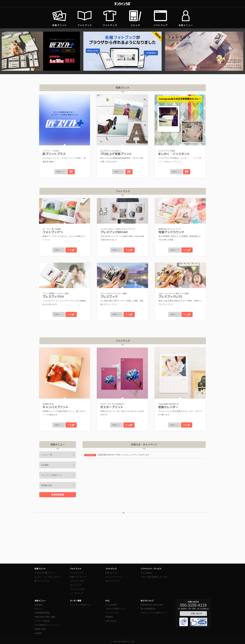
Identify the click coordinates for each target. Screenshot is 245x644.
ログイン (38, 609)
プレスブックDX (77, 581)
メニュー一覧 (47, 455)
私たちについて (147, 601)
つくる (72, 250)
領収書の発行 (47, 485)
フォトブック (76, 569)
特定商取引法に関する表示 (152, 605)
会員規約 (38, 633)
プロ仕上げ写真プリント (45, 573)
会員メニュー (40, 601)
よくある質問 (111, 605)
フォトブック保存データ (51, 475)
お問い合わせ (111, 621)
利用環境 (109, 617)
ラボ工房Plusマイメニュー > (47, 625)
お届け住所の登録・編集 (45, 617)
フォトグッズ (111, 569)
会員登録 (38, 605)
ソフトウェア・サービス (151, 569)
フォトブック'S (112, 613)
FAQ (107, 601)
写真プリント (40, 569)
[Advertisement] (122, 540)
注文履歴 (45, 465)
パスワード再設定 (42, 621)
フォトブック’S (76, 573)
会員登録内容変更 (42, 613)
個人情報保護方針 (148, 609)
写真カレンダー (112, 573)
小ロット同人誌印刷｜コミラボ (154, 577)
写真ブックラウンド (78, 577)
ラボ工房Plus (146, 573)
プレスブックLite (77, 589)
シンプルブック (76, 593)
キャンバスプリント (114, 577)
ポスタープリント (113, 581)
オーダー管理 (76, 601)
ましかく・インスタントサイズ (48, 577)
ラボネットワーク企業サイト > (154, 613)
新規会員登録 (58, 495)
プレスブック (76, 585)
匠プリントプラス (42, 581)
